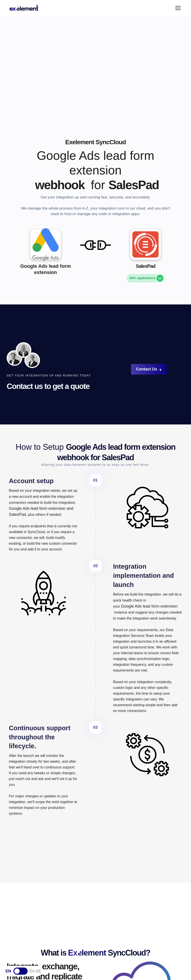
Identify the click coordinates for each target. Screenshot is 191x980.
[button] (177, 8)
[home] (24, 8)
